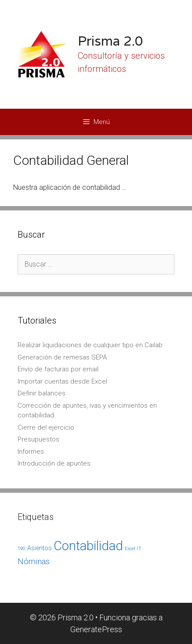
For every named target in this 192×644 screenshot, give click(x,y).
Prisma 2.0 (110, 41)
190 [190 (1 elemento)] (22, 549)
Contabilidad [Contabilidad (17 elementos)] (88, 546)
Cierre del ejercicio (46, 427)
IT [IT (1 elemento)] (139, 549)
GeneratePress (96, 629)
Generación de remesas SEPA (62, 357)
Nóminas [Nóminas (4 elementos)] (34, 562)
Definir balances (42, 393)
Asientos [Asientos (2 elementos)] (40, 548)
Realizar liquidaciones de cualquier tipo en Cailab (90, 345)
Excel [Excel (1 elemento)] (130, 549)
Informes (31, 452)
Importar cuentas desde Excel (62, 381)
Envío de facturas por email (58, 369)
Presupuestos (38, 439)
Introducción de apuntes (54, 463)
